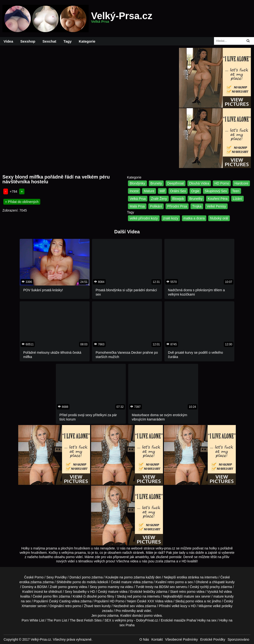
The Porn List (57, 620)
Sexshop (28, 41)
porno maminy (109, 587)
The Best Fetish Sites (86, 620)
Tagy (68, 41)
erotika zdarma (31, 582)
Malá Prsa (137, 206)
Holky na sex (207, 620)
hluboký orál (219, 218)
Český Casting (60, 601)
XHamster (29, 606)
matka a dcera (194, 218)
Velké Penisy (216, 206)
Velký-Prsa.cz (122, 19)
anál (140, 611)
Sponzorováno (238, 639)
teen (97, 606)
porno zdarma (134, 577)
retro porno (176, 582)
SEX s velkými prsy (119, 620)
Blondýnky (137, 183)
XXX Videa (155, 601)
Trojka (197, 206)
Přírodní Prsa (177, 206)
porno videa (194, 601)
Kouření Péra (218, 199)
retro (68, 606)
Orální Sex (178, 191)
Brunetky (196, 199)
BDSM (42, 587)
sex (132, 606)
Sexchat (49, 41)
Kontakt (157, 639)
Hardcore (241, 183)
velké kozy (179, 606)
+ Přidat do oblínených (22, 202)
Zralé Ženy (159, 199)
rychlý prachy (210, 587)
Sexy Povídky (56, 577)
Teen (236, 191)
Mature (149, 191)
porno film (50, 596)
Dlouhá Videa (199, 183)
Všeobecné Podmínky (181, 639)
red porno (134, 596)
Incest (134, 191)
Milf (162, 191)
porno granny (68, 587)
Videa (8, 41)
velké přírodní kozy (144, 218)
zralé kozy (171, 218)
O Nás (144, 639)
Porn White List (33, 620)
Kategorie (87, 41)
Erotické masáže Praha (178, 620)
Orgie (195, 191)
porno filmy (106, 596)
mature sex (192, 596)
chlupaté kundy (223, 582)
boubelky (80, 592)
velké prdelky (223, 606)
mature (127, 582)
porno (86, 577)
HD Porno (222, 183)
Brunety (156, 183)
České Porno (34, 577)
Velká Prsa (138, 199)
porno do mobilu (85, 582)
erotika (182, 577)
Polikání (156, 206)
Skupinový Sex (216, 191)
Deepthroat (176, 183)
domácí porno (143, 616)
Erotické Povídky (213, 639)
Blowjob (178, 199)
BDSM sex (167, 587)
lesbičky (149, 592)
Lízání (237, 199)
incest (39, 592)
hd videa (225, 592)
